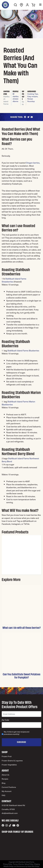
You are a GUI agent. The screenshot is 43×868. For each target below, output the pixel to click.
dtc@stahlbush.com (10, 813)
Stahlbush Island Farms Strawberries (14, 280)
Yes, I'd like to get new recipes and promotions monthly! (16, 733)
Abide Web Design (33, 866)
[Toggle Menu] (39, 5)
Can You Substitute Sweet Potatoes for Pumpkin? (22, 676)
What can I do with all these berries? (22, 627)
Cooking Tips (33, 94)
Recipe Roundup (31, 100)
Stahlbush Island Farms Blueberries (23, 350)
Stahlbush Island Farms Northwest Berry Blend (20, 460)
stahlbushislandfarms (16, 98)
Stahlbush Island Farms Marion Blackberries (18, 403)
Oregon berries (33, 163)
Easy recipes (33, 96)
